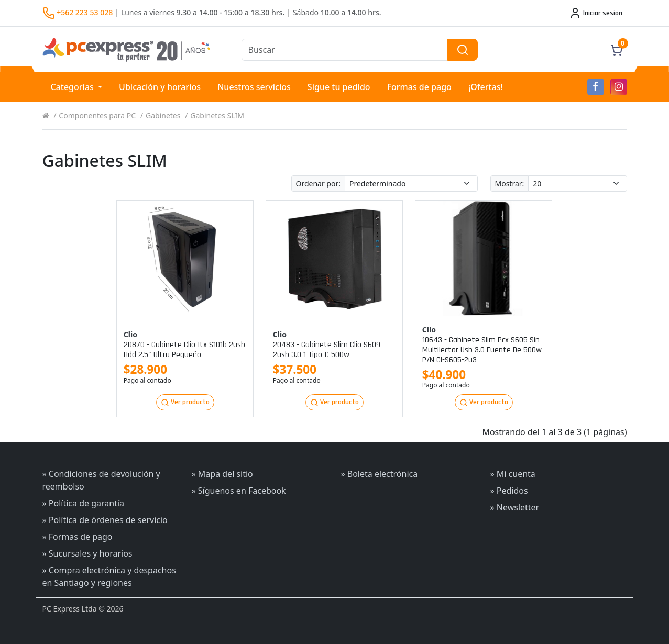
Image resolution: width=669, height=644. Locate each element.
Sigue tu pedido (339, 87)
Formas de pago (419, 87)
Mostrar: (510, 184)
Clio (130, 334)
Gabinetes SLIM (217, 115)
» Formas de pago (78, 537)
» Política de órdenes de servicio (105, 520)
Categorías (74, 87)
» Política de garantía (84, 503)
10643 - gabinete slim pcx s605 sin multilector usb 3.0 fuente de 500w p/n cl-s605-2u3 (482, 350)
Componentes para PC (97, 115)
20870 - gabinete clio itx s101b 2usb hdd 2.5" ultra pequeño (184, 350)
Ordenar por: (318, 184)
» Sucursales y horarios (87, 553)
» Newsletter (514, 507)
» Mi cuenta (512, 474)
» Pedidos (509, 491)
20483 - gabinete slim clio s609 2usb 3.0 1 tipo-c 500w (327, 350)
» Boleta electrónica (379, 474)
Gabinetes (163, 115)
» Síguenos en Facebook (239, 491)
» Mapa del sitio (222, 474)
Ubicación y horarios (160, 87)
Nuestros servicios (254, 87)
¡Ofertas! (486, 87)
